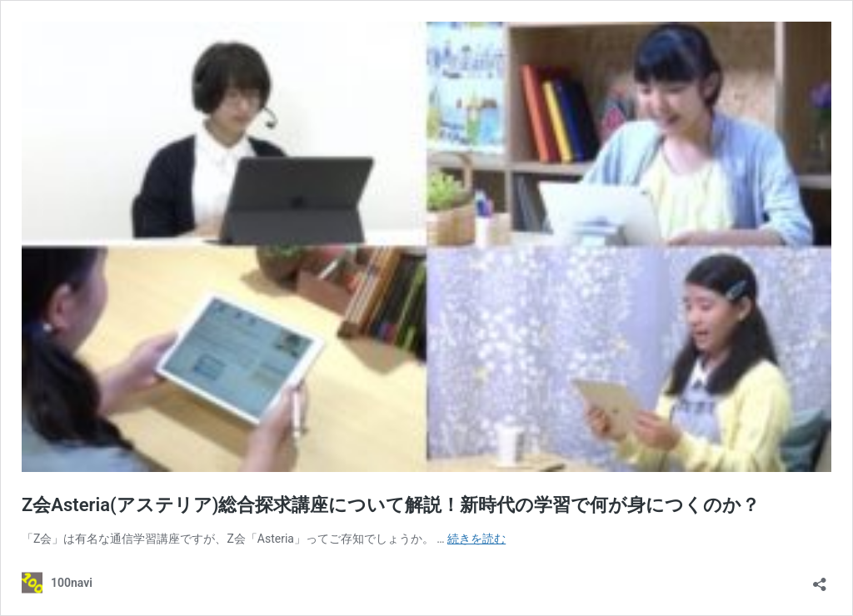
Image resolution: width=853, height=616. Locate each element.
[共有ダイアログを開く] (820, 579)
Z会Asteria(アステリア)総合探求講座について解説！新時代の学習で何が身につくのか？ (391, 505)
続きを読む (476, 539)
